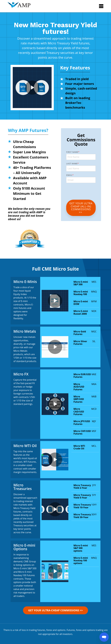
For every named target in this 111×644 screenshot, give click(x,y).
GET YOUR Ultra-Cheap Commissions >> (55, 610)
